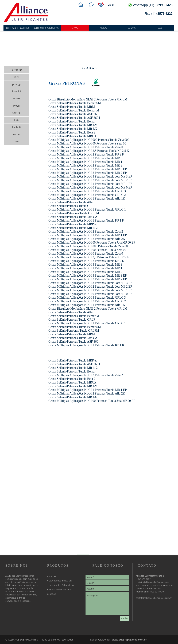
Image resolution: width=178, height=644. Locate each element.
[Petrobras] (16, 70)
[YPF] (16, 142)
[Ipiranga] (16, 84)
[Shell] (16, 77)
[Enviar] (124, 619)
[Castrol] (16, 113)
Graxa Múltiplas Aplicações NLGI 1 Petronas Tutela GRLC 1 (87, 209)
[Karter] (16, 134)
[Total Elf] (16, 91)
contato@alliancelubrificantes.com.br (154, 598)
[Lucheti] (16, 127)
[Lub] (16, 120)
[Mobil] (16, 106)
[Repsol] (16, 99)
